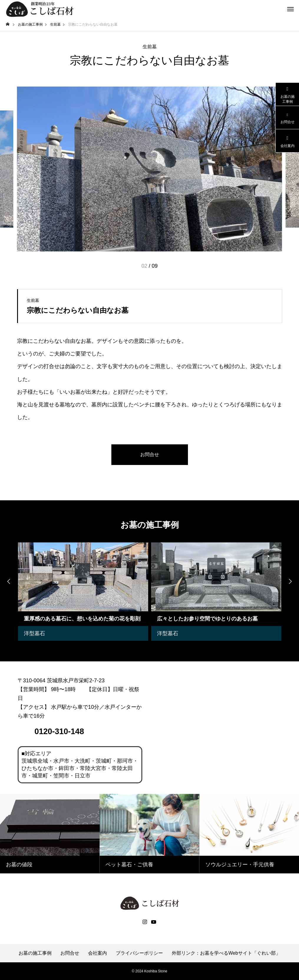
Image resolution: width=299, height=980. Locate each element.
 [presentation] (290, 581)
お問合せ (70, 953)
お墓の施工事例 (35, 953)
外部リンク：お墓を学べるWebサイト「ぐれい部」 (226, 953)
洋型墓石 (34, 633)
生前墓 (150, 47)
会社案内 (98, 953)
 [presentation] (9, 581)
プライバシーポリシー (139, 953)
